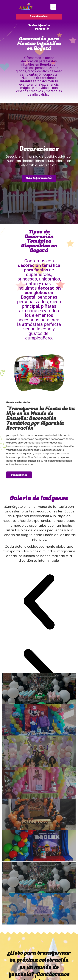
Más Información (39, 178)
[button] (53, 7)
